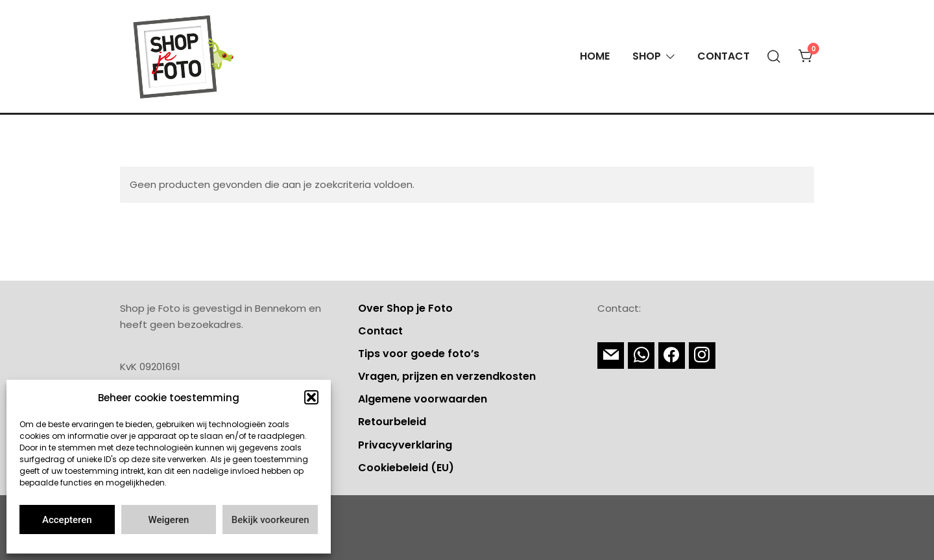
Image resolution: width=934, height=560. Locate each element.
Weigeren (169, 520)
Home (595, 56)
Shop (647, 56)
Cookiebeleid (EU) (406, 468)
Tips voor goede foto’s (419, 354)
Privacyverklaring (405, 445)
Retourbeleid (392, 422)
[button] (311, 397)
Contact (724, 56)
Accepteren (67, 520)
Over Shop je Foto (405, 308)
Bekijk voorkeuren (270, 520)
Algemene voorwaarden (423, 399)
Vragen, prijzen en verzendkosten (447, 376)
